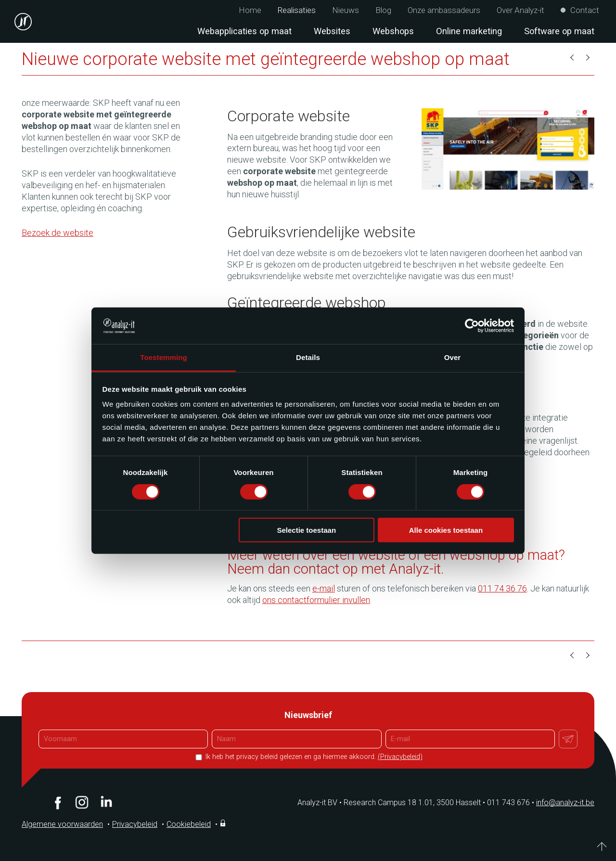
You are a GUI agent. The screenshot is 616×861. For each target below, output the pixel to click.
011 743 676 (512, 803)
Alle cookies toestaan (446, 530)
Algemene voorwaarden (62, 824)
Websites (332, 31)
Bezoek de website (58, 233)
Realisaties (297, 10)
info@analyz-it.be (565, 803)
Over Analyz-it (520, 10)
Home (250, 10)
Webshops (393, 31)
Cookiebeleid (189, 824)
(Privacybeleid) (400, 757)
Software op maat (559, 31)
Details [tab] (308, 357)
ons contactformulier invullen (316, 600)
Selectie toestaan (307, 530)
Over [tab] (453, 357)
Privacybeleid (135, 824)
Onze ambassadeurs (444, 10)
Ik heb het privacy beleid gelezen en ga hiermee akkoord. (313, 757)
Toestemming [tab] (164, 357)
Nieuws (346, 10)
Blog (383, 10)
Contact (585, 10)
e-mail (324, 588)
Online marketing (469, 31)
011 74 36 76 (502, 588)
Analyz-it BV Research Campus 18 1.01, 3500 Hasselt (389, 803)
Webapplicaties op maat (244, 31)
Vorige (573, 58)
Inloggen (224, 823)
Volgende (587, 58)
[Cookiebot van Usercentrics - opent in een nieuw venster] (472, 326)
